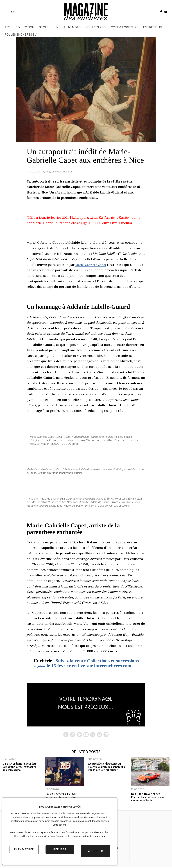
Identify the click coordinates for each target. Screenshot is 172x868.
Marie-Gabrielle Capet (93, 265)
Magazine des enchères (59, 172)
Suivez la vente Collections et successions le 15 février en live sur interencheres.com (86, 663)
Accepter (96, 853)
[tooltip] (161, 12)
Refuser (60, 853)
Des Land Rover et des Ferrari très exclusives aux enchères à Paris (148, 798)
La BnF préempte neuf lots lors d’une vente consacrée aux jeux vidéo (19, 767)
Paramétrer (24, 853)
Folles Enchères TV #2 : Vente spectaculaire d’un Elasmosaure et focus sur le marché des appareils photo (63, 799)
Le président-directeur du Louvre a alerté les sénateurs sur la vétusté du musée (106, 767)
